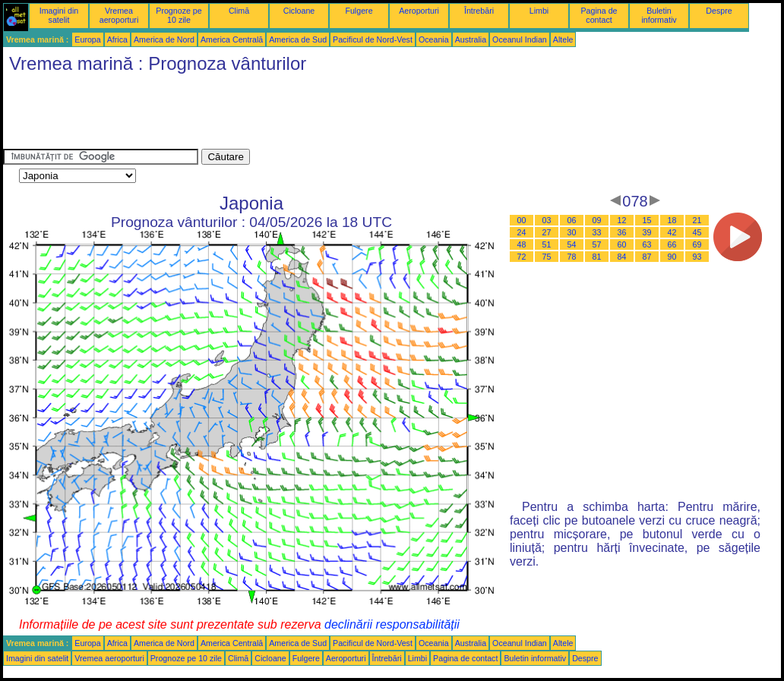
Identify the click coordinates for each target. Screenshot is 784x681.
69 (697, 244)
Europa (87, 39)
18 (672, 220)
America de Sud (298, 39)
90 (672, 257)
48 (522, 244)
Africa (117, 39)
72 (522, 257)
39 (647, 232)
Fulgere (359, 11)
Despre (719, 11)
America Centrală (232, 39)
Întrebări (479, 11)
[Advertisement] (280, 115)
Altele (563, 39)
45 (697, 232)
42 (672, 232)
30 (572, 232)
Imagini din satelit (59, 15)
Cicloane (299, 11)
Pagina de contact (599, 15)
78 (572, 257)
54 (572, 244)
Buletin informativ (659, 15)
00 (522, 220)
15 (647, 220)
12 (622, 220)
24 (522, 232)
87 (647, 257)
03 (547, 220)
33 (597, 232)
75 (547, 257)
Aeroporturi (419, 11)
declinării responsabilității (392, 624)
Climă (239, 11)
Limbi (539, 11)
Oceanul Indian (520, 39)
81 (597, 257)
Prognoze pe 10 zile (179, 15)
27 (547, 232)
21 (697, 220)
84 (622, 257)
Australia (471, 39)
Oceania (434, 39)
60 (622, 244)
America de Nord (164, 39)
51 (547, 244)
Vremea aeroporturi (119, 15)
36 (622, 232)
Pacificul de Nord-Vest (373, 39)
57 (597, 244)
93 (697, 257)
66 (672, 244)
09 (597, 220)
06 (572, 220)
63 (647, 244)
